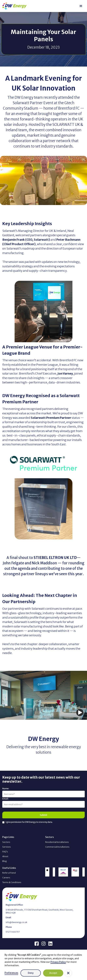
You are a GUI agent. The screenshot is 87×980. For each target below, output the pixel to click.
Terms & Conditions (12, 882)
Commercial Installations (57, 847)
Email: (5, 799)
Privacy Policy (58, 962)
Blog (4, 861)
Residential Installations (57, 842)
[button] (68, 973)
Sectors (6, 842)
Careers (6, 878)
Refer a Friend (9, 873)
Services (7, 847)
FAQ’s (5, 852)
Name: (6, 789)
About (5, 856)
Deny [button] (31, 973)
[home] (14, 6)
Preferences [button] (11, 973)
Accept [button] (53, 973)
